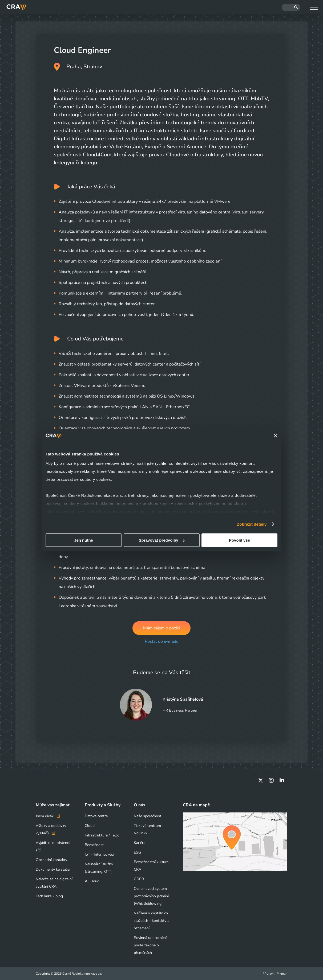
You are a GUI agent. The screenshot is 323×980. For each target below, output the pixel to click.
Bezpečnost (94, 845)
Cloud (90, 826)
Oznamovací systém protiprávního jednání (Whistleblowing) (151, 896)
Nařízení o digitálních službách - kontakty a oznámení (152, 921)
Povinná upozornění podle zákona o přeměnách (150, 945)
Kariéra (140, 843)
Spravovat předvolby (162, 540)
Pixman (282, 974)
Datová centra (96, 816)
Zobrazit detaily (252, 524)
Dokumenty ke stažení (54, 869)
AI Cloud (92, 881)
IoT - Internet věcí (99, 854)
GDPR (139, 879)
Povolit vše (239, 540)
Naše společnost (148, 816)
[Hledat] (291, 7)
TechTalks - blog (49, 896)
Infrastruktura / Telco (102, 835)
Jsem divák (48, 816)
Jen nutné (84, 540)
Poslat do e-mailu (161, 642)
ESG (137, 852)
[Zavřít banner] (276, 436)
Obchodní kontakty (51, 860)
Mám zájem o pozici (162, 628)
